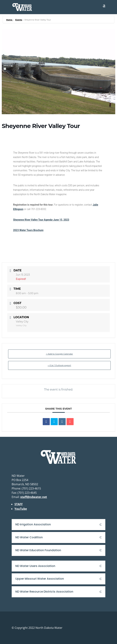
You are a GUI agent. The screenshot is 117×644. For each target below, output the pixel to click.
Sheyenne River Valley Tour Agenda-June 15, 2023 (41, 220)
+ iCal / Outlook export (59, 365)
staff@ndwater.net (34, 497)
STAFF (19, 504)
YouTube (21, 509)
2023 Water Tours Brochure (28, 230)
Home (10, 20)
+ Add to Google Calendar (59, 354)
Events (19, 20)
